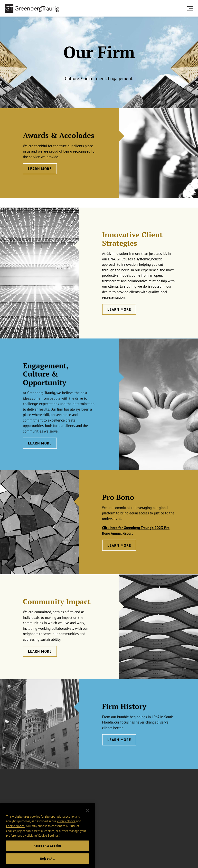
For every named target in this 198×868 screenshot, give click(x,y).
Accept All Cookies (48, 859)
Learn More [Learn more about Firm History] (119, 751)
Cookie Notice (15, 839)
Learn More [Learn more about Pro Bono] (119, 558)
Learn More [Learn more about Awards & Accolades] (40, 169)
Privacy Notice (66, 834)
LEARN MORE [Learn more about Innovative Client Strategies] (119, 325)
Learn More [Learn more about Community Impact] (40, 664)
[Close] (87, 824)
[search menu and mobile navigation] (191, 8)
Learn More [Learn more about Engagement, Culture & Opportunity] (40, 460)
